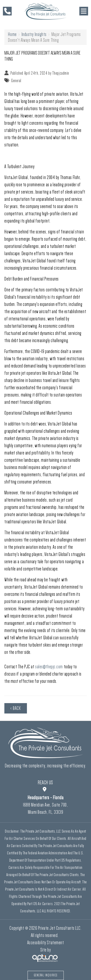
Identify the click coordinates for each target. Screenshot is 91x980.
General (16, 81)
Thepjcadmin (61, 73)
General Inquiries (45, 975)
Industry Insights (34, 34)
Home (12, 34)
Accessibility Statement (46, 943)
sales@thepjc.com (49, 667)
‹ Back (16, 708)
